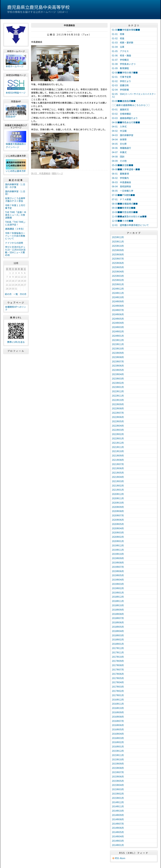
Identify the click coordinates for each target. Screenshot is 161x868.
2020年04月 (118, 528)
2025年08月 (118, 254)
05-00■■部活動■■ (123, 165)
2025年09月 (118, 250)
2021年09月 (118, 455)
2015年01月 (118, 798)
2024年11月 (118, 293)
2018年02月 (118, 639)
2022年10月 (118, 400)
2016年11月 (118, 704)
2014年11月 (118, 806)
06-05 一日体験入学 (123, 191)
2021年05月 (118, 473)
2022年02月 (118, 434)
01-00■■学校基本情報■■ (126, 30)
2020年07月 (118, 515)
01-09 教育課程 (120, 68)
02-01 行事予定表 (121, 77)
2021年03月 (118, 481)
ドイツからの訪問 (14, 243)
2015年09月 (118, 764)
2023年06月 (118, 366)
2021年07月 (118, 464)
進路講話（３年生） (15, 229)
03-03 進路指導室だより (125, 118)
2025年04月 (118, 271)
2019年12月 (118, 545)
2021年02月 (118, 486)
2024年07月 (118, 310)
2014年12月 (118, 802)
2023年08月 (118, 357)
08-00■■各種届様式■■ (125, 204)
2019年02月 (118, 588)
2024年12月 (118, 289)
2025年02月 (118, 280)
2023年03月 (118, 379)
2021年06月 (118, 468)
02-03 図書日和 (120, 85)
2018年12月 (118, 597)
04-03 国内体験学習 (123, 135)
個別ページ (58, 173)
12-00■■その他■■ (123, 221)
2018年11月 (118, 601)
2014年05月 (118, 832)
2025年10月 (118, 246)
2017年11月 (118, 652)
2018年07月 (118, 618)
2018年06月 (118, 622)
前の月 (8, 294)
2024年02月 (118, 331)
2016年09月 (118, 712)
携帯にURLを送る (16, 342)
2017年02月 (118, 691)
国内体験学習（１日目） (15, 193)
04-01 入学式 (119, 126)
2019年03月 (118, 584)
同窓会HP (11, 117)
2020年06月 (118, 520)
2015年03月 (118, 789)
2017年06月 (118, 674)
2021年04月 (118, 477)
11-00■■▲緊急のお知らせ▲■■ (129, 216)
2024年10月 (118, 297)
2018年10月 (118, 605)
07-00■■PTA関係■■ (123, 195)
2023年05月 (118, 370)
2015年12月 (118, 751)
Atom (123, 858)
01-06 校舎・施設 (121, 55)
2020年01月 (118, 541)
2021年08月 (118, 460)
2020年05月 (118, 524)
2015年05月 (118, 781)
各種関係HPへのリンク (16, 308)
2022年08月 (118, 408)
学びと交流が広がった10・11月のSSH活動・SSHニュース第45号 (15, 251)
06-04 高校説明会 (121, 186)
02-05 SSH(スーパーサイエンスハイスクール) (134, 95)
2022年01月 (118, 438)
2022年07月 (118, 413)
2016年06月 (118, 725)
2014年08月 (118, 819)
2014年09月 (118, 815)
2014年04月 (118, 836)
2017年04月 (118, 682)
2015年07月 (118, 772)
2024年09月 (118, 301)
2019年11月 (118, 550)
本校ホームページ (15, 66)
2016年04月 (118, 734)
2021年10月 (118, 451)
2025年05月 (118, 267)
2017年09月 (118, 661)
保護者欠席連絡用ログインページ (16, 146)
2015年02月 (118, 794)
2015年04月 (118, 785)
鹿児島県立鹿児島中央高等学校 (38, 7)
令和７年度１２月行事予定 (15, 207)
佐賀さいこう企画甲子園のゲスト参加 (15, 200)
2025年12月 (118, 237)
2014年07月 (118, 824)
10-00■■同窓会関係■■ (125, 212)
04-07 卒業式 (119, 152)
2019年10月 (118, 554)
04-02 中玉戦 (119, 131)
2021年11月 (118, 447)
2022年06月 (118, 417)
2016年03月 (118, 738)
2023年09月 (118, 353)
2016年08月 (118, 717)
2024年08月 (118, 306)
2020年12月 (118, 494)
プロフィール (16, 351)
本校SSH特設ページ (16, 93)
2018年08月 (118, 614)
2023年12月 (118, 340)
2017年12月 (118, 648)
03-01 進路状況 (120, 109)
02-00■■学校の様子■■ (125, 73)
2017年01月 (118, 695)
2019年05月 (118, 575)
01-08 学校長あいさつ (124, 64)
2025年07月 (118, 259)
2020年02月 (118, 537)
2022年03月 (118, 430)
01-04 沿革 (118, 47)
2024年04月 (118, 323)
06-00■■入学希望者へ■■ (126, 169)
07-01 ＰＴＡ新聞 (121, 199)
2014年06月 (118, 828)
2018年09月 (118, 610)
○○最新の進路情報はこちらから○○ (131, 105)
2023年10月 (118, 348)
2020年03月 (118, 532)
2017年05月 (118, 678)
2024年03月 (118, 327)
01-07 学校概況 (120, 60)
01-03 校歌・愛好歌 (123, 42)
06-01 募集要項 (120, 174)
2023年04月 (118, 374)
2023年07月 (118, 361)
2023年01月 (118, 387)
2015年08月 (118, 768)
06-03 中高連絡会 (41, 173)
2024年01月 (118, 336)
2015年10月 (118, 759)
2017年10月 (118, 657)
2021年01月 (118, 490)
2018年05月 (118, 627)
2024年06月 (118, 314)
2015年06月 (118, 776)
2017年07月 (118, 669)
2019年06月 (118, 571)
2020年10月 (118, 503)
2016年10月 (118, 708)
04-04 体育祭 (119, 139)
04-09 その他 (119, 161)
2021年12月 (118, 443)
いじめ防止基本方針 (16, 171)
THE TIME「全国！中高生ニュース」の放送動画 (16, 215)
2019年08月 (118, 562)
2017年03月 (118, 687)
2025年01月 (118, 284)
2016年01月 (118, 746)
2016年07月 (118, 721)
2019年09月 (118, 558)
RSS (117, 858)
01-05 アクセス (120, 51)
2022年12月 (118, 391)
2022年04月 (118, 426)
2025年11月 (118, 241)
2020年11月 (118, 498)
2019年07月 (118, 567)
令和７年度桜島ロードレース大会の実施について (15, 236)
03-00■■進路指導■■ (124, 101)
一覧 (16, 294)
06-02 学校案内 (120, 178)
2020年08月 (118, 511)
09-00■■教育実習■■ (124, 208)
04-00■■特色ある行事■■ (126, 122)
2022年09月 (118, 404)
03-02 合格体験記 (121, 114)
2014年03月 (118, 841)
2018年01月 (118, 644)
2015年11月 (118, 755)
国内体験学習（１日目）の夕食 (15, 186)
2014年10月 (118, 811)
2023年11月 (118, 344)
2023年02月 (118, 383)
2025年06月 (118, 263)
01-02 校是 (118, 38)
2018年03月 (118, 635)
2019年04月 (118, 580)
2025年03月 (118, 276)
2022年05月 (118, 421)
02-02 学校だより (121, 81)
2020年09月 (118, 507)
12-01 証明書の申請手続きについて (130, 225)
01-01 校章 (118, 34)
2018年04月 (118, 631)
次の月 (23, 294)
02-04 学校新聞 (120, 90)
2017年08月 (118, 665)
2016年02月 (118, 742)
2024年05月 (118, 319)
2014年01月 (118, 845)
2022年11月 (118, 396)
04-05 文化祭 (119, 144)
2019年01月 (118, 593)
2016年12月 (118, 700)
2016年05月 (118, 729)
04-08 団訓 (118, 157)
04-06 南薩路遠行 (121, 148)
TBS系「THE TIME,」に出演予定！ (16, 223)
